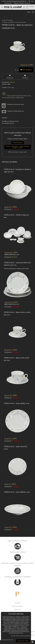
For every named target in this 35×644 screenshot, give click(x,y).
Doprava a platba (18, 606)
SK (30, 6)
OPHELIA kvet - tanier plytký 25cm (17, 403)
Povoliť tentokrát (17, 143)
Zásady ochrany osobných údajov (20, 636)
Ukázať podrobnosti (7, 640)
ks (16, 70)
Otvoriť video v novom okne (17, 152)
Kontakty (18, 603)
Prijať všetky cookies (23, 641)
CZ (30, 8)
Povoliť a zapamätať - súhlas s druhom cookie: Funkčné (17, 147)
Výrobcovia (18, 610)
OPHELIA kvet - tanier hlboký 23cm (17, 492)
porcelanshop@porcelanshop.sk (16, 1)
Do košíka (26, 70)
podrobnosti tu (24, 626)
